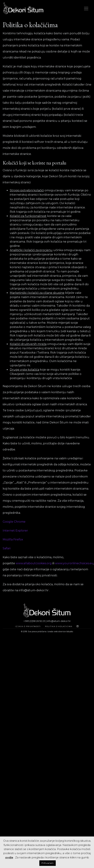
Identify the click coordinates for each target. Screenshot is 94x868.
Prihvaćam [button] (48, 863)
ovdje (9, 857)
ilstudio (70, 631)
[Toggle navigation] (86, 9)
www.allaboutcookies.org (34, 563)
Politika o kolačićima (59, 626)
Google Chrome (14, 522)
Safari (7, 548)
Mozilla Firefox (13, 539)
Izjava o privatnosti (28, 626)
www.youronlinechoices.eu (74, 563)
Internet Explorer (15, 531)
